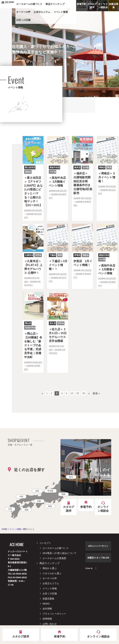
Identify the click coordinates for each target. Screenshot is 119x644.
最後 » (96, 393)
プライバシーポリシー (54, 614)
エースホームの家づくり (56, 548)
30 (84, 393)
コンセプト (45, 543)
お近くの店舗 (50, 593)
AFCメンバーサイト (98, 546)
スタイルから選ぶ (52, 573)
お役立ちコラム (51, 583)
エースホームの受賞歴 (54, 558)
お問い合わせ (50, 624)
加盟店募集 (114, 6)
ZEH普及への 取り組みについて (59, 553)
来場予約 (81, 4)
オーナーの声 (50, 578)
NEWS (46, 604)
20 (78, 393)
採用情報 (47, 619)
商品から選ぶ (50, 568)
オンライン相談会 (103, 6)
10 (72, 393)
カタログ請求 (92, 6)
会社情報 (47, 609)
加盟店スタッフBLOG (98, 558)
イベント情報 (50, 588)
